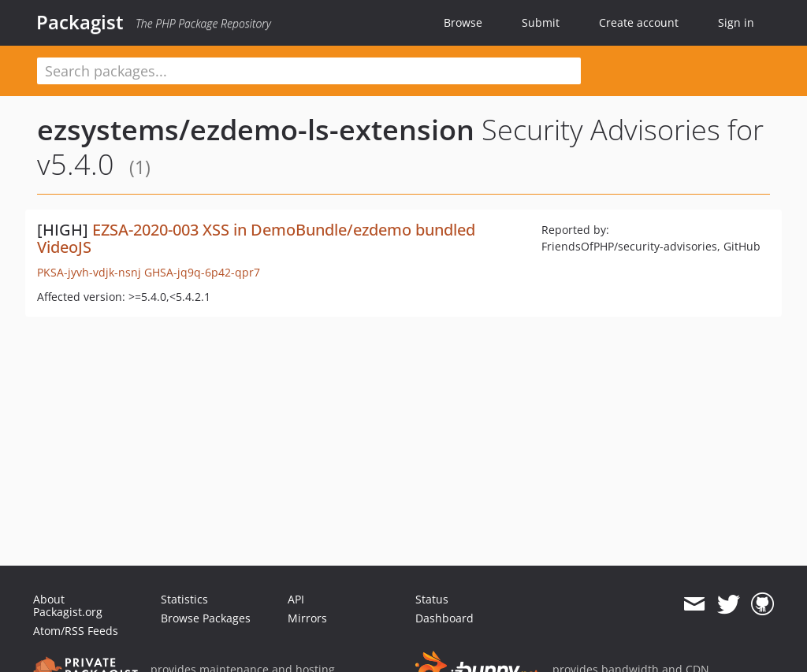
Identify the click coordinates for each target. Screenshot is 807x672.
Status (432, 599)
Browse (463, 22)
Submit (541, 22)
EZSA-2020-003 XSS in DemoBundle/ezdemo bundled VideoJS (256, 238)
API (296, 599)
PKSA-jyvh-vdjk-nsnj (89, 272)
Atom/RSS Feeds (76, 631)
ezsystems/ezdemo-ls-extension (256, 130)
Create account (639, 22)
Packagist (80, 22)
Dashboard (444, 618)
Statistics (184, 599)
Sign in (736, 22)
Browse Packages (206, 618)
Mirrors (307, 618)
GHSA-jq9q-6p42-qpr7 (202, 272)
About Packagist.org (68, 605)
